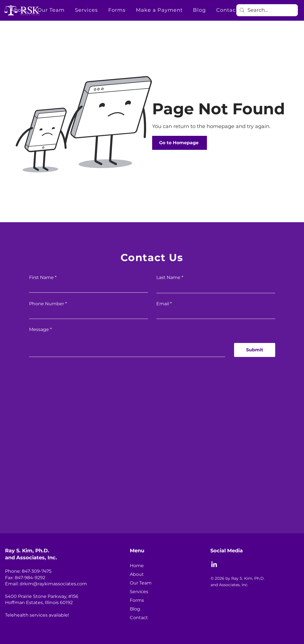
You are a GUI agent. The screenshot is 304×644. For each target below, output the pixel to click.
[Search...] (267, 10)
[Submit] (255, 350)
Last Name (168, 278)
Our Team (141, 583)
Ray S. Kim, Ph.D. (27, 551)
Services (139, 592)
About (137, 574)
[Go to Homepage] (180, 143)
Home (137, 566)
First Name (41, 278)
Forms (137, 600)
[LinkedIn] (214, 565)
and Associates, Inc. (31, 558)
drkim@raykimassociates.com (53, 584)
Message (39, 330)
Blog (135, 609)
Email (163, 304)
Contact (139, 618)
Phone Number (47, 304)
